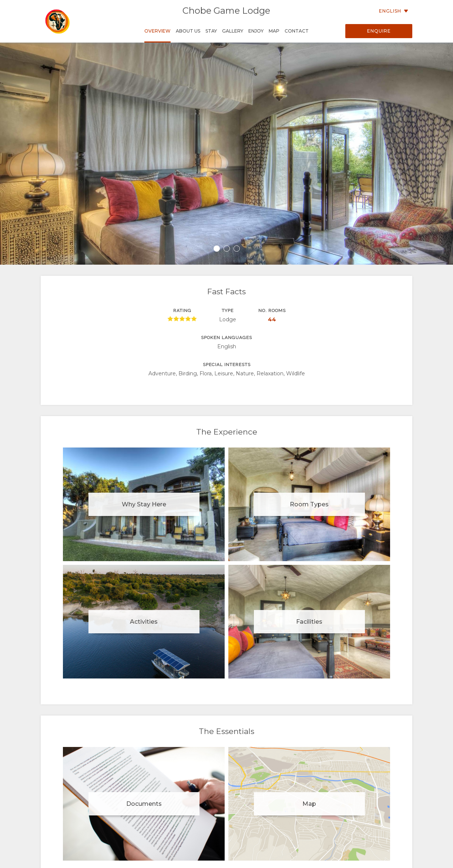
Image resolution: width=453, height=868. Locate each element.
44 (272, 319)
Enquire (379, 31)
